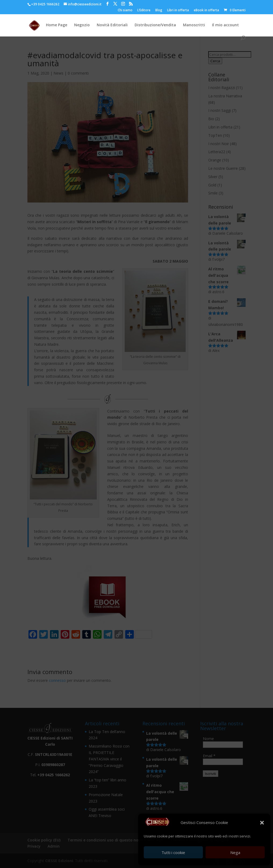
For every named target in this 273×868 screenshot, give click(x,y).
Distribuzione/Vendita (155, 25)
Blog (159, 10)
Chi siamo (125, 10)
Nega (235, 852)
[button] (262, 823)
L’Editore (144, 10)
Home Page (57, 25)
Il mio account (225, 25)
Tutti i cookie (173, 852)
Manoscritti (194, 25)
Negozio (82, 25)
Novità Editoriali (112, 25)
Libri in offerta (178, 10)
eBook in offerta (206, 10)
